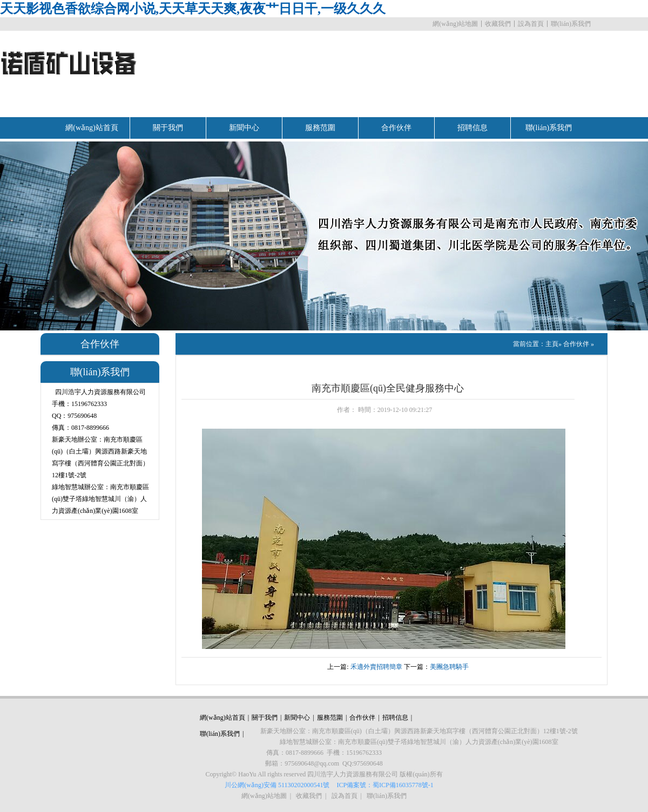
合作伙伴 (396, 128)
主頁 (552, 344)
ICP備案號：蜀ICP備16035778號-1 (385, 785)
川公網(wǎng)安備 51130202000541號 (277, 785)
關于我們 (168, 128)
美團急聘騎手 (449, 667)
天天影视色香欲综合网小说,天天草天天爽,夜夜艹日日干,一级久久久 (193, 9)
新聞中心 (244, 128)
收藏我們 (498, 24)
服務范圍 (320, 128)
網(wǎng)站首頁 (92, 128)
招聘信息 (473, 128)
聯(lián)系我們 (571, 24)
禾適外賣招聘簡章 (376, 667)
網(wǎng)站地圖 (455, 24)
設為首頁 (531, 24)
